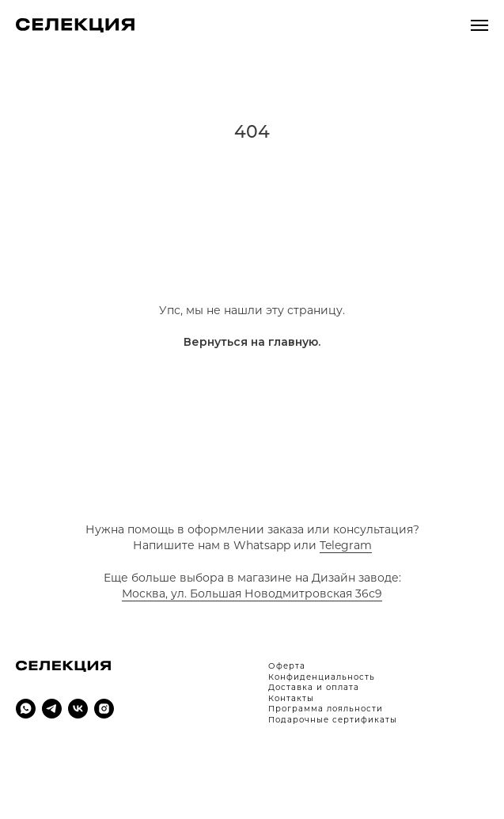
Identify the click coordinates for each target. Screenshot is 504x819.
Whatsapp (262, 545)
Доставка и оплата (314, 687)
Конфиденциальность (322, 677)
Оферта (287, 666)
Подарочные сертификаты (333, 720)
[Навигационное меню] (479, 25)
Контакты (291, 698)
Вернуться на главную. (252, 342)
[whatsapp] (26, 709)
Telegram (346, 545)
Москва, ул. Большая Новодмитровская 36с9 (252, 593)
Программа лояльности (326, 709)
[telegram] (52, 709)
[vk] (78, 709)
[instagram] (104, 709)
